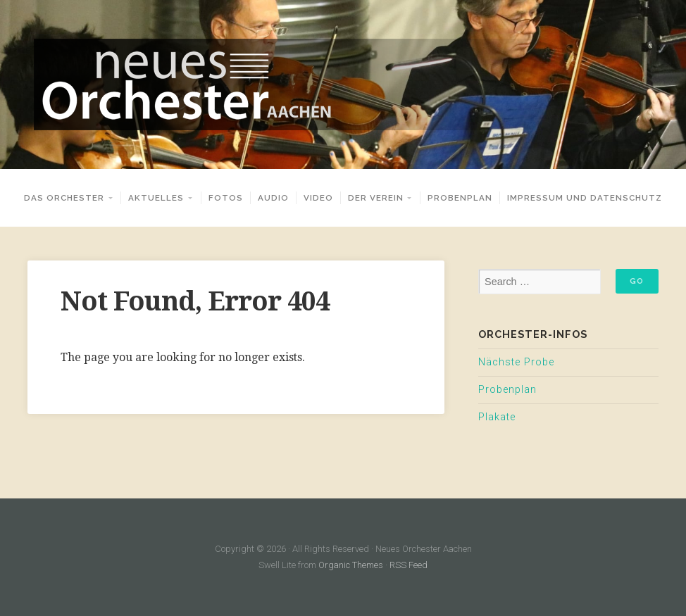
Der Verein (376, 198)
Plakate (497, 417)
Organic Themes (351, 565)
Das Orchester (64, 198)
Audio (273, 198)
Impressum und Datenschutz (585, 198)
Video (318, 198)
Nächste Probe (516, 362)
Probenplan (460, 198)
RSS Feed (409, 565)
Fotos (226, 198)
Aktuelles (156, 198)
